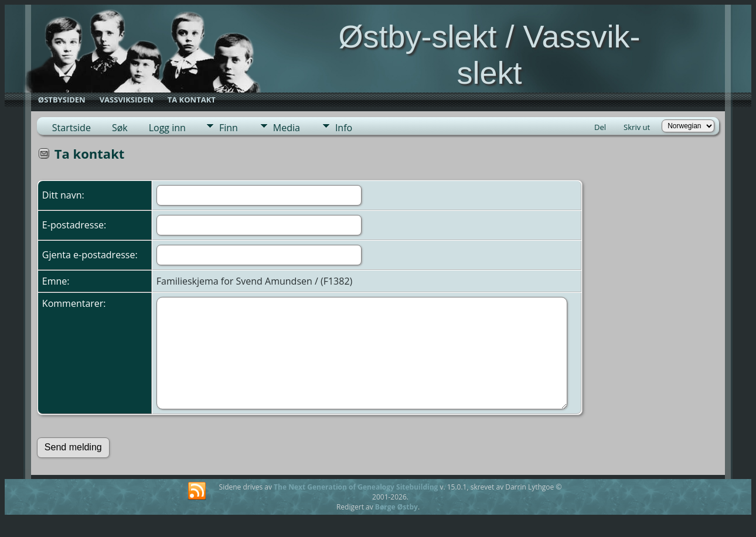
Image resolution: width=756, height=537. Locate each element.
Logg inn (167, 128)
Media (287, 128)
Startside (71, 128)
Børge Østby (396, 507)
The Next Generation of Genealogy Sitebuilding (356, 487)
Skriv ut (637, 127)
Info (344, 128)
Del (600, 127)
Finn (229, 128)
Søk (120, 128)
